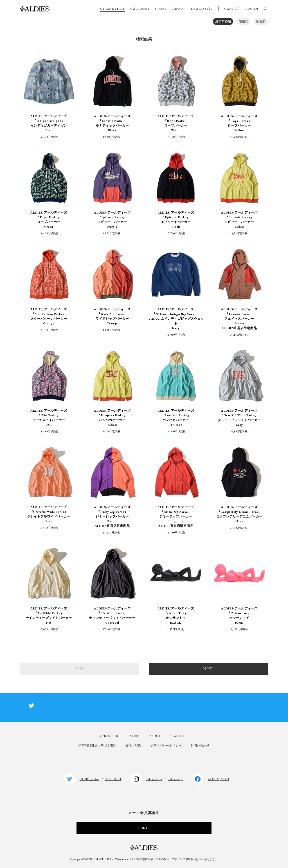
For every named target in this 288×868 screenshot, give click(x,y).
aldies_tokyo (176, 779)
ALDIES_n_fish (89, 779)
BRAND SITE (202, 9)
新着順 (261, 21)
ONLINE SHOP (112, 9)
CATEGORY (140, 9)
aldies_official (154, 779)
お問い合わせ (200, 745)
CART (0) (232, 9)
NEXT (208, 669)
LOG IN (252, 9)
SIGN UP (144, 828)
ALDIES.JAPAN (218, 779)
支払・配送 (133, 745)
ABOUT (179, 9)
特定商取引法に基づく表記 (97, 745)
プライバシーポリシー (166, 745)
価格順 (243, 21)
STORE (161, 9)
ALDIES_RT (113, 779)
